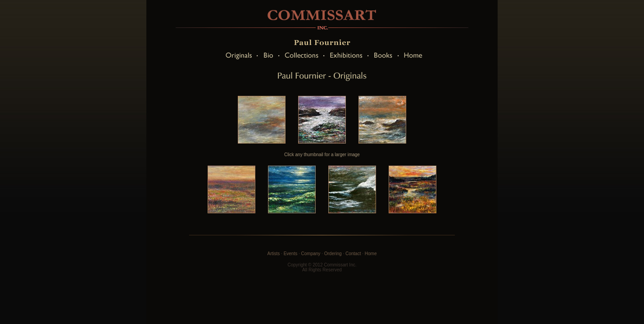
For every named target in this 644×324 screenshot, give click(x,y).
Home (371, 254)
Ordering (333, 254)
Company (311, 254)
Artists (274, 254)
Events (291, 254)
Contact (353, 254)
